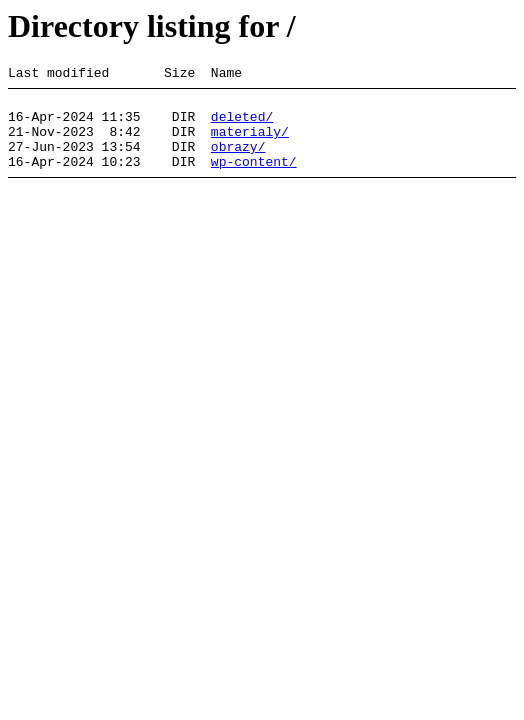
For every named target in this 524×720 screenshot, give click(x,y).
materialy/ (250, 143)
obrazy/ (238, 161)
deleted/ (242, 125)
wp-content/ (254, 179)
